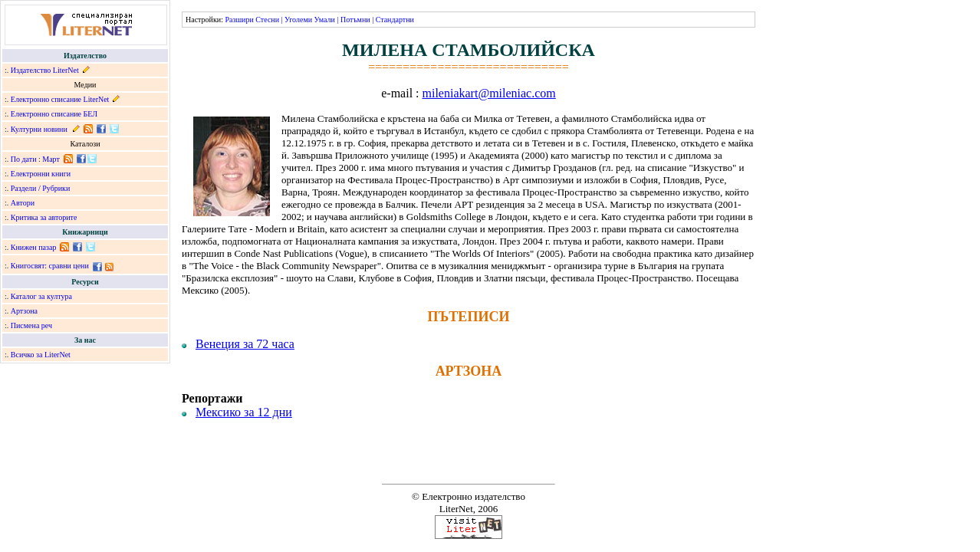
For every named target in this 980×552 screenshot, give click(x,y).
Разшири (239, 20)
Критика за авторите (44, 217)
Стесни (267, 20)
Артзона (24, 311)
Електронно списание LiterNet (60, 99)
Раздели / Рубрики (41, 188)
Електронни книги (41, 174)
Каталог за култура (41, 296)
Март (51, 159)
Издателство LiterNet (45, 70)
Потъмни (355, 20)
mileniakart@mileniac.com (489, 93)
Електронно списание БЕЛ (54, 114)
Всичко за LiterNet (41, 355)
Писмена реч (31, 325)
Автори (23, 203)
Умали (325, 20)
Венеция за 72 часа (245, 344)
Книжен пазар (34, 247)
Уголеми (298, 20)
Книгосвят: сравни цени (50, 266)
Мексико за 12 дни (244, 412)
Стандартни (395, 20)
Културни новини (39, 129)
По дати (24, 159)
